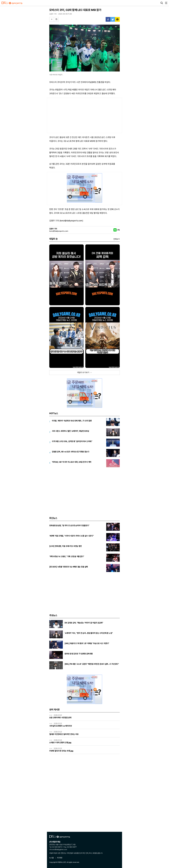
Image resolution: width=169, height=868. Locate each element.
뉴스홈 (52, 858)
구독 (118, 230)
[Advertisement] (84, 115)
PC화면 (60, 858)
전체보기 (117, 239)
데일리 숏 (53, 239)
